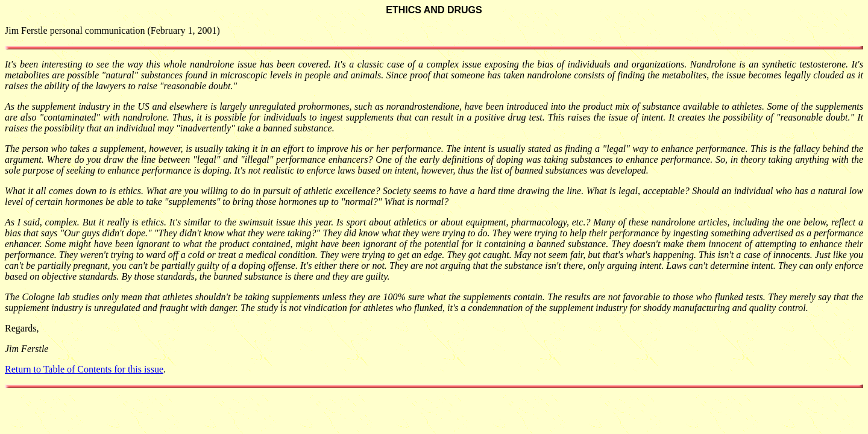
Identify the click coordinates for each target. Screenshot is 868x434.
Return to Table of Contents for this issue (84, 369)
